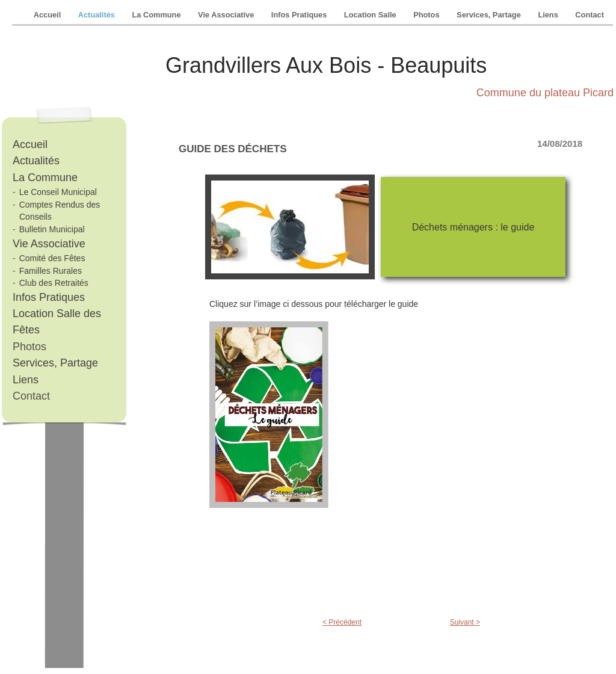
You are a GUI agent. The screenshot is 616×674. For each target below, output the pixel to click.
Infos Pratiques (300, 15)
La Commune (157, 15)
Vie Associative (227, 15)
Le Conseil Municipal (58, 192)
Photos (427, 15)
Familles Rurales (51, 271)
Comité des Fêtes (52, 258)
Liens (549, 15)
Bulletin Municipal (52, 229)
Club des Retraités (54, 283)
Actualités (98, 15)
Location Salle (371, 15)
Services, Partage (490, 15)
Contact (590, 15)
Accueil (48, 15)
